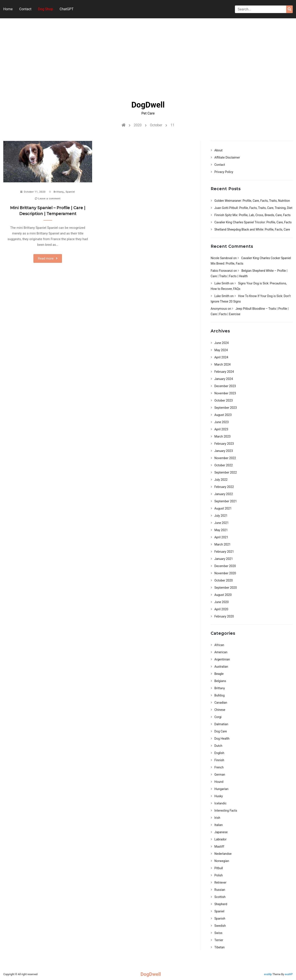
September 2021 (226, 501)
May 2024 (221, 350)
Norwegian (222, 861)
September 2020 (226, 588)
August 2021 (223, 508)
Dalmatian (221, 724)
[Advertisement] (148, 55)
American (221, 652)
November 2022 (225, 458)
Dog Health (222, 739)
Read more (46, 258)
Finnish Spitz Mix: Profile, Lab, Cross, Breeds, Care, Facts (252, 215)
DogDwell (148, 105)
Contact (25, 9)
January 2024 (224, 379)
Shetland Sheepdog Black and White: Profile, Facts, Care (252, 229)
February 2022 (224, 487)
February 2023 (224, 444)
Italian (219, 825)
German (220, 775)
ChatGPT (67, 9)
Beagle (219, 674)
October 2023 (224, 400)
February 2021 (224, 552)
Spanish (220, 918)
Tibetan (219, 947)
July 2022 (221, 480)
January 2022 (224, 494)
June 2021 (222, 523)
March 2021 (222, 544)
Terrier (219, 940)
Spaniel (70, 192)
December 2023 (225, 386)
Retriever (220, 883)
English (219, 753)
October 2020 (224, 580)
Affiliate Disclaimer (227, 157)
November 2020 (225, 573)
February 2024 (224, 372)
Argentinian (222, 659)
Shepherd (221, 904)
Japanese (221, 832)
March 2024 (222, 364)
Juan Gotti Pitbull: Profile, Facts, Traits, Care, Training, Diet (253, 208)
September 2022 (226, 472)
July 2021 (221, 516)
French (219, 767)
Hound (219, 782)
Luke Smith (222, 283)
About (218, 150)
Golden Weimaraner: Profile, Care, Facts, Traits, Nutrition (252, 201)
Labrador (220, 839)
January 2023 (224, 451)
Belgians (220, 681)
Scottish (220, 897)
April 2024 (221, 357)
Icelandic (220, 803)
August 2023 (223, 415)
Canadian (221, 703)
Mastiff (219, 847)
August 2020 (223, 595)
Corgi (218, 717)
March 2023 (222, 436)
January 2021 (224, 559)
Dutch (218, 746)
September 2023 (226, 408)
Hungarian (221, 789)
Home (8, 9)
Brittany (59, 192)
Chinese (220, 710)
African (219, 645)
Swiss (218, 933)
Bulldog (219, 695)
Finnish (219, 760)
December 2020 (225, 566)
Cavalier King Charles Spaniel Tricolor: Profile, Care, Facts (253, 222)
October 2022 (224, 465)
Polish (219, 875)
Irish (217, 818)
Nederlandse (223, 854)
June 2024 (222, 343)
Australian (221, 667)
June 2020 (222, 602)
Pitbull (219, 868)
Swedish (220, 926)
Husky (219, 796)
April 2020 (221, 609)
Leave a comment (48, 199)
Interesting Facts (226, 811)
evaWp (268, 974)
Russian (220, 890)
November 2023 (225, 393)
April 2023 (221, 429)
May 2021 (221, 530)
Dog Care (221, 731)
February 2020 (224, 616)
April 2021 (221, 537)
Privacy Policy (224, 172)
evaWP (289, 974)
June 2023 (222, 422)
